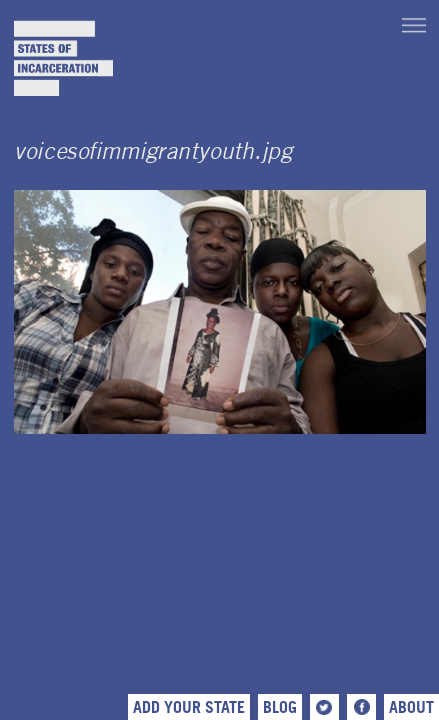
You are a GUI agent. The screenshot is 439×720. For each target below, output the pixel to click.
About (411, 707)
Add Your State (189, 707)
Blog (280, 707)
